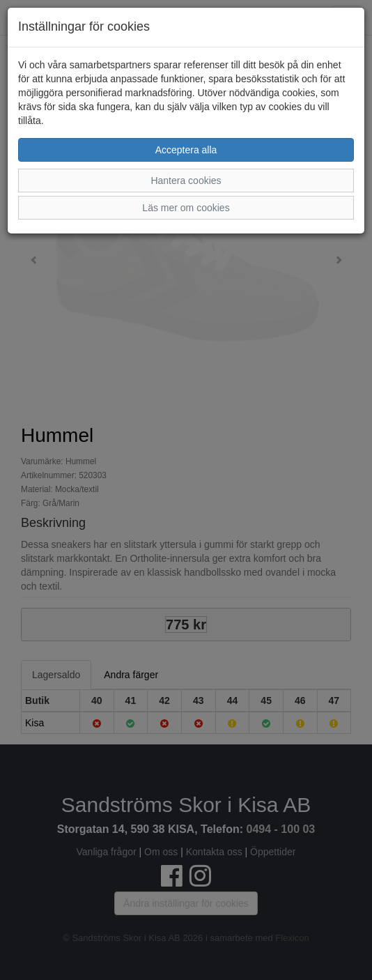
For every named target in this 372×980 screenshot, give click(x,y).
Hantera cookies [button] (186, 181)
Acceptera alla (186, 150)
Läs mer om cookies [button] (186, 208)
